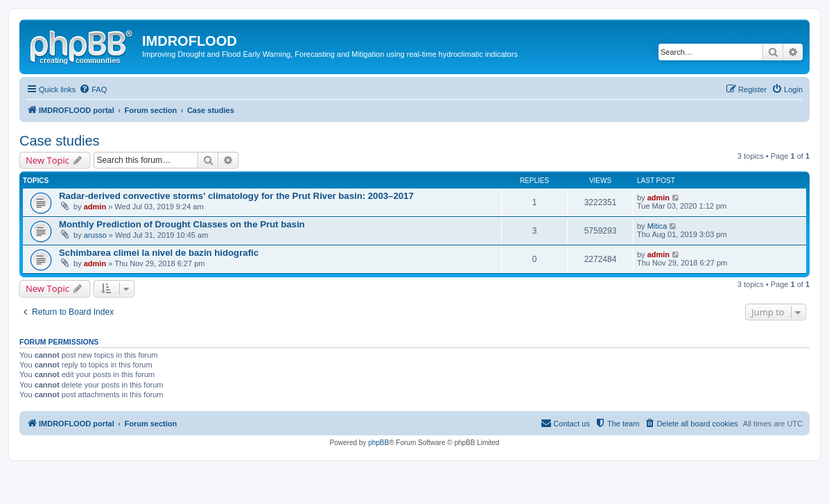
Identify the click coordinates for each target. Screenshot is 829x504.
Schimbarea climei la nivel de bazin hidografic (159, 253)
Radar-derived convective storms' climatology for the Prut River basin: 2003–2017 (236, 196)
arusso (95, 235)
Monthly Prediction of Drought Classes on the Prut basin (182, 224)
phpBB (378, 443)
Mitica (657, 226)
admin (95, 207)
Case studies (60, 141)
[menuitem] (93, 89)
